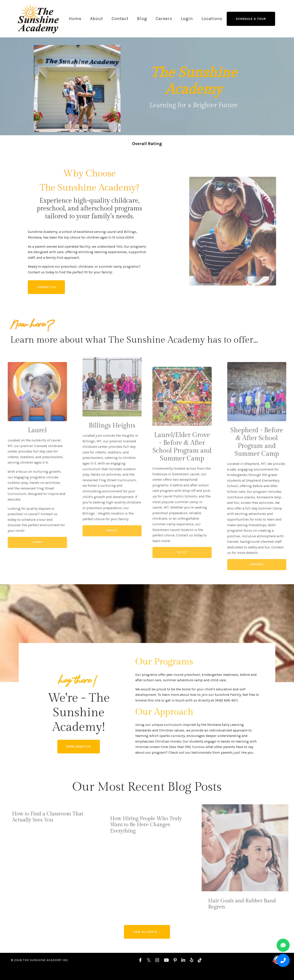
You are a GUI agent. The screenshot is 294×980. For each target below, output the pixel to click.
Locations (212, 19)
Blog (142, 19)
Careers (164, 19)
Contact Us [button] (48, 290)
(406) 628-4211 (230, 708)
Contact (120, 19)
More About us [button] (79, 756)
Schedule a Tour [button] (251, 19)
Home (75, 19)
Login (187, 19)
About (97, 19)
